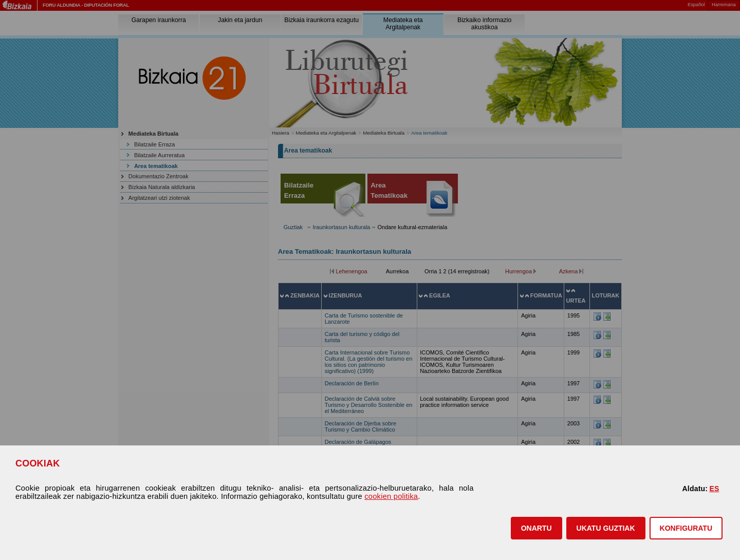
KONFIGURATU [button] (686, 528)
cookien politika (391, 496)
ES (714, 489)
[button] (536, 528)
